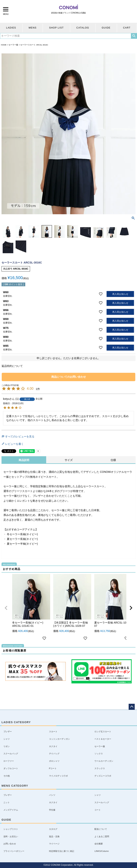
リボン (7, 746)
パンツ (52, 795)
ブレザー (8, 732)
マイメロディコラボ (58, 776)
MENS (33, 28)
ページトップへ (132, 707)
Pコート (53, 768)
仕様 (113, 460)
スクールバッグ (11, 754)
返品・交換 (54, 836)
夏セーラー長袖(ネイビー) (22, 539)
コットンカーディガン (59, 739)
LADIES (11, 28)
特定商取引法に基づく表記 (62, 851)
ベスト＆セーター (103, 739)
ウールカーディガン (104, 761)
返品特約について (12, 366)
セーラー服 (13, 45)
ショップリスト (11, 829)
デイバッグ (54, 754)
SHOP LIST (57, 28)
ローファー (9, 761)
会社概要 (99, 844)
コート (98, 810)
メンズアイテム (11, 810)
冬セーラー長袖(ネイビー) (22, 534)
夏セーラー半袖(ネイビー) (22, 544)
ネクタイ (53, 746)
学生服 (52, 810)
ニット (7, 802)
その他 (7, 776)
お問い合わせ (10, 844)
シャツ (7, 739)
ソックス (99, 754)
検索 (134, 36)
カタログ (53, 829)
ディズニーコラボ (103, 776)
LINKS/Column (102, 851)
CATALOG (83, 28)
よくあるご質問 (102, 836)
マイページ (54, 844)
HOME (4, 45)
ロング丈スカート (103, 732)
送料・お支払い (11, 836)
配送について (101, 829)
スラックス (100, 768)
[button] (6, 608)
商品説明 (24, 460)
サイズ (69, 460)
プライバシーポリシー (14, 851)
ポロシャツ (54, 761)
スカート (53, 732)
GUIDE (106, 28)
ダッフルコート (11, 768)
